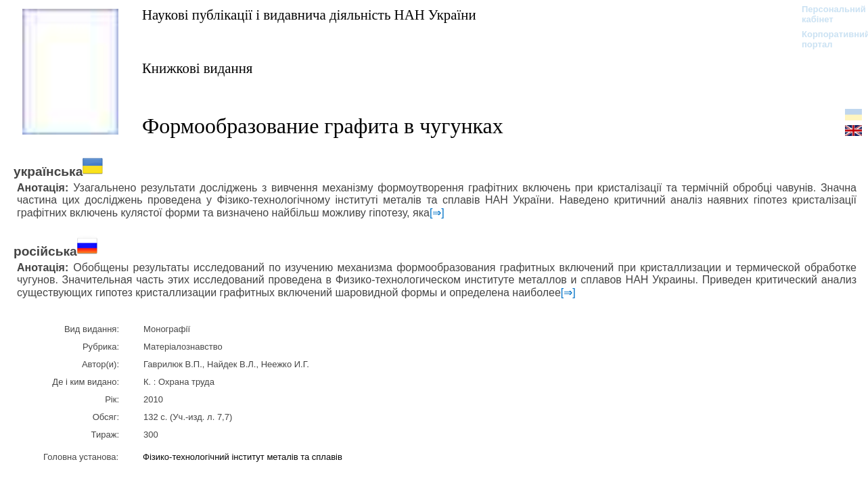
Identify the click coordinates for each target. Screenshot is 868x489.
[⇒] (437, 213)
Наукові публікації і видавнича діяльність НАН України (309, 15)
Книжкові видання (197, 68)
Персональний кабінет (827, 14)
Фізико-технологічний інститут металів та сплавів (243, 457)
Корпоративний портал (827, 39)
